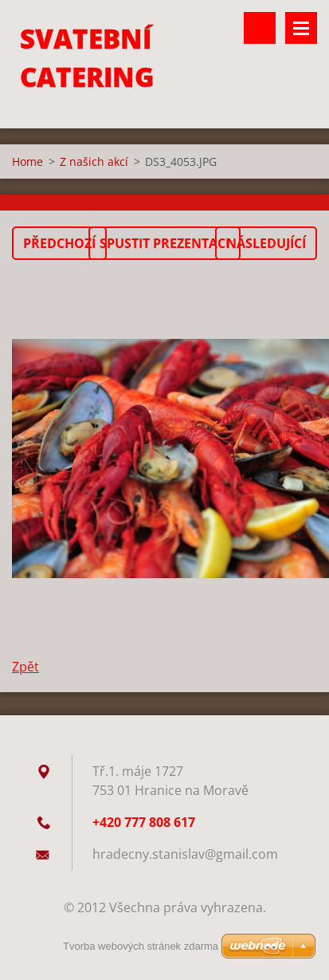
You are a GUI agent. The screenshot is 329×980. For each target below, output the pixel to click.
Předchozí (59, 243)
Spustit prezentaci (164, 243)
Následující (266, 243)
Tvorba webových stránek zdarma (141, 946)
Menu (301, 28)
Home (27, 161)
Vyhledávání (260, 28)
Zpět (25, 667)
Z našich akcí (94, 161)
